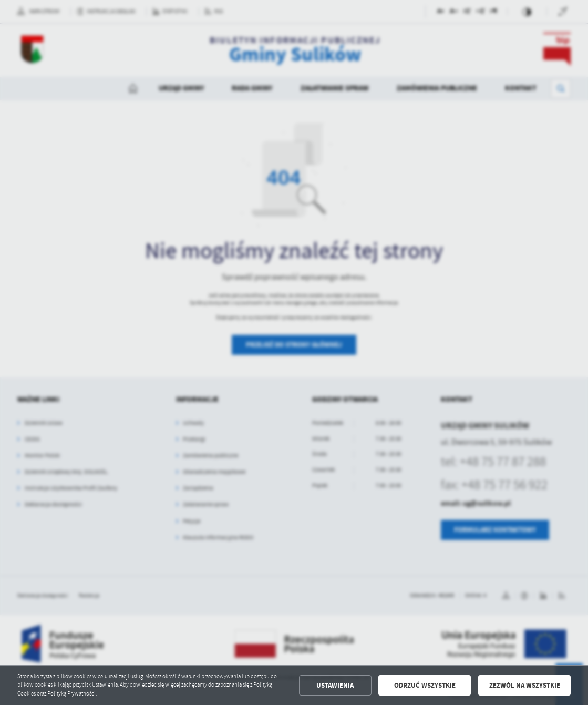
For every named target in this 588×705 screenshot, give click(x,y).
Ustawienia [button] (335, 685)
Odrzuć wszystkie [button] (425, 685)
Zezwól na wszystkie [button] (525, 685)
